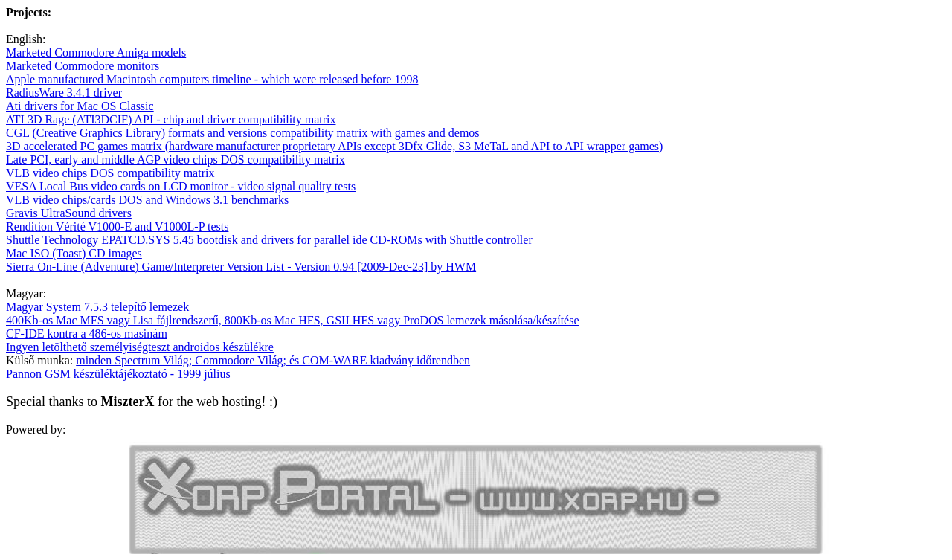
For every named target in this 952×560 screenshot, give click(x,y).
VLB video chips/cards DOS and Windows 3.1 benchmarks (147, 200)
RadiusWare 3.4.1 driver (64, 93)
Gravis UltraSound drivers (69, 213)
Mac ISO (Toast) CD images (74, 253)
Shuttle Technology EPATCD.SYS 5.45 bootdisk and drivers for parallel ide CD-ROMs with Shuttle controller (269, 240)
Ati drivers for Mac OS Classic (80, 106)
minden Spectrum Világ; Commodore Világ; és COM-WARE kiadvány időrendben (273, 360)
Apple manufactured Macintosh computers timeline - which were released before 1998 (212, 79)
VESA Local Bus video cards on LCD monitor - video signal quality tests (181, 186)
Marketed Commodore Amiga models (96, 52)
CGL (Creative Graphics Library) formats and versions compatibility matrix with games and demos (243, 133)
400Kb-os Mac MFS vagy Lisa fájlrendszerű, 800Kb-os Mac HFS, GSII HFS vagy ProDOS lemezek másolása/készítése (293, 320)
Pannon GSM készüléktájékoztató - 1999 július (118, 374)
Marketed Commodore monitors (83, 66)
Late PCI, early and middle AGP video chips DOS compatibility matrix (176, 160)
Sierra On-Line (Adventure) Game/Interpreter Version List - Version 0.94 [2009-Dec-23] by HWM (241, 267)
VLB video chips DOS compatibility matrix (110, 173)
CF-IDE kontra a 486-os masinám (87, 334)
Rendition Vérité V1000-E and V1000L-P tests (117, 226)
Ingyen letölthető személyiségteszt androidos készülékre (140, 347)
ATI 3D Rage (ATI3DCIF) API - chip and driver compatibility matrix (171, 119)
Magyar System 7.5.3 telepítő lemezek (97, 307)
